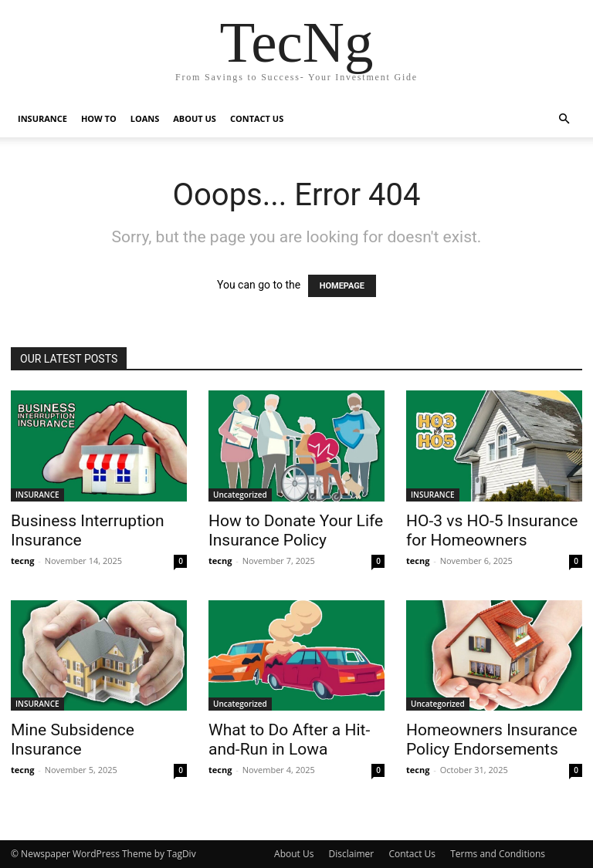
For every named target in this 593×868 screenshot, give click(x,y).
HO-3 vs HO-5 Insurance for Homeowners (492, 530)
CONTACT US (257, 118)
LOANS (145, 118)
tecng (22, 561)
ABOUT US (195, 118)
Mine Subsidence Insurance (73, 740)
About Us (294, 854)
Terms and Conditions (498, 854)
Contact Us (412, 854)
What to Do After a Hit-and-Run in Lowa (289, 740)
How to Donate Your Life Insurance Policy (296, 530)
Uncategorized (240, 495)
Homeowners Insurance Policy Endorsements (492, 740)
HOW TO (99, 118)
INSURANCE (42, 118)
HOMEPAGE (342, 286)
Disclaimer (352, 854)
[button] (564, 119)
